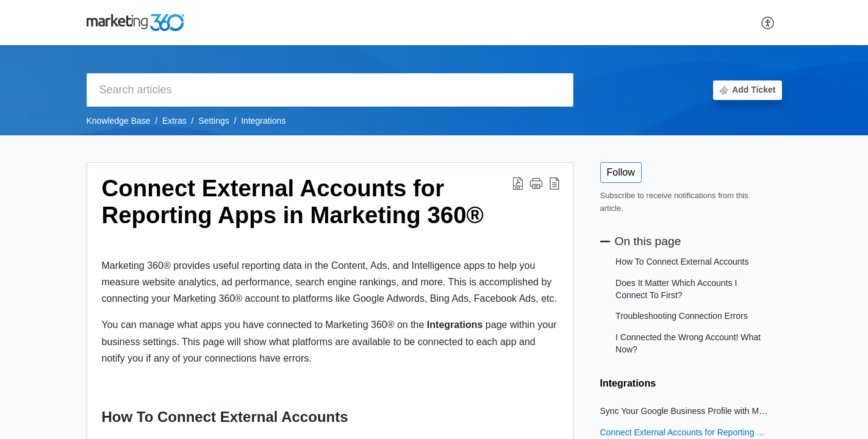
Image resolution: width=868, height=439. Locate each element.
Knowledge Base (119, 121)
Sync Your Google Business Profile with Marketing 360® (685, 411)
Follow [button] (621, 172)
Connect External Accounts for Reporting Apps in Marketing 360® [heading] (293, 202)
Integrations (263, 121)
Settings (214, 121)
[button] (768, 23)
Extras (174, 121)
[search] (330, 90)
